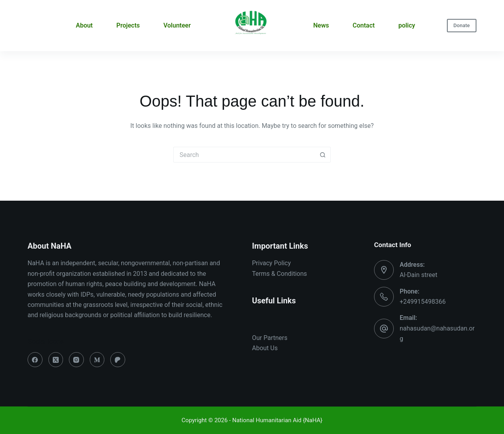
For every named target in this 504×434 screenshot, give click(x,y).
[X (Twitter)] (56, 360)
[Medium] (97, 360)
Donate (462, 25)
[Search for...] (244, 155)
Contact (364, 25)
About (84, 25)
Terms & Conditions (280, 274)
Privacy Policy (271, 263)
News (321, 25)
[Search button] (323, 155)
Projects (128, 25)
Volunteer (177, 25)
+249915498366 (423, 302)
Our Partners (270, 338)
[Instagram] (76, 360)
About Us (265, 348)
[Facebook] (35, 360)
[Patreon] (118, 360)
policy (407, 25)
